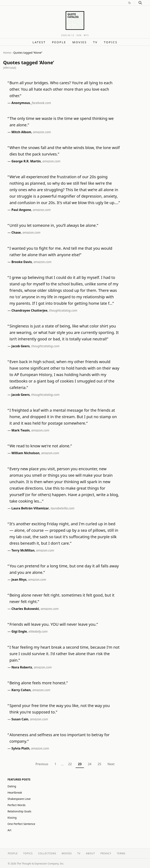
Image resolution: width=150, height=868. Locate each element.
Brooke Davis (22, 262)
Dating (12, 786)
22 (70, 764)
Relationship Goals (19, 811)
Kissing (12, 818)
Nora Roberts (22, 667)
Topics (111, 42)
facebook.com (41, 103)
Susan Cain (20, 719)
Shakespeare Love (19, 799)
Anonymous (21, 103)
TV (95, 42)
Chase (16, 232)
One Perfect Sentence (21, 824)
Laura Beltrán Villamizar (30, 508)
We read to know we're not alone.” (41, 446)
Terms (121, 853)
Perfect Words (16, 805)
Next (111, 764)
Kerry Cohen (21, 690)
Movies (80, 42)
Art (9, 830)
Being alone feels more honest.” (39, 683)
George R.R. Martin (26, 161)
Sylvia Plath (21, 748)
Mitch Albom (21, 132)
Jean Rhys (19, 580)
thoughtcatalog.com (63, 310)
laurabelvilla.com (62, 508)
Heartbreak (15, 793)
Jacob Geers (21, 346)
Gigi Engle (19, 631)
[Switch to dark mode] (129, 3)
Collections (47, 853)
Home (7, 53)
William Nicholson (26, 453)
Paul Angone (21, 210)
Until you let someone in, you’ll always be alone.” (54, 225)
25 (99, 764)
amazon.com (42, 132)
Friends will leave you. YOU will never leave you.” (54, 624)
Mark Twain (21, 430)
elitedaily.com (38, 631)
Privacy (106, 853)
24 (90, 764)
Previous (42, 764)
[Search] (140, 3)
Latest (39, 42)
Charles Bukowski (25, 609)
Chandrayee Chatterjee (29, 310)
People (59, 42)
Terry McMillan (23, 550)
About (90, 853)
